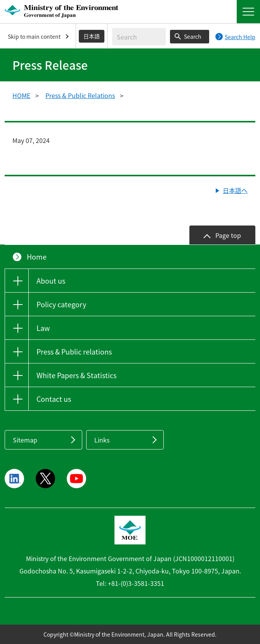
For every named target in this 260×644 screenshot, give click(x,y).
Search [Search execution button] (193, 36)
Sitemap (25, 440)
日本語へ (235, 190)
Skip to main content (34, 36)
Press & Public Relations (80, 95)
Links (102, 440)
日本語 (92, 36)
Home (37, 257)
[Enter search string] (139, 37)
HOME (21, 95)
